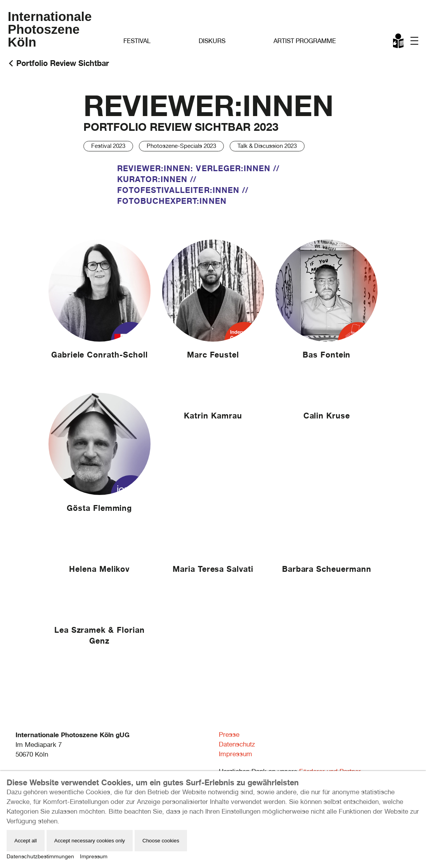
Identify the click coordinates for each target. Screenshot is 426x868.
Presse (229, 734)
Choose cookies (161, 841)
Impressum (236, 754)
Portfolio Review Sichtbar (63, 63)
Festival (137, 41)
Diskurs (212, 41)
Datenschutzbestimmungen (40, 856)
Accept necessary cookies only (90, 841)
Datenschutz (237, 744)
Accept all (26, 841)
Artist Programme (305, 41)
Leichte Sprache (399, 42)
